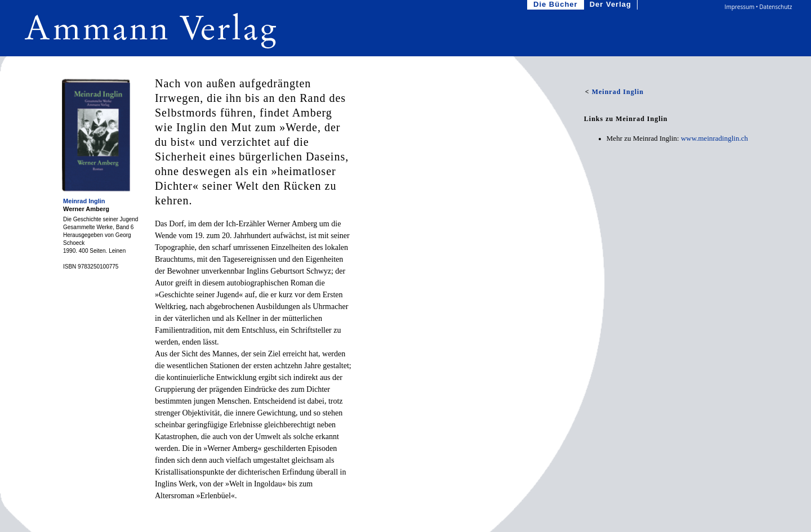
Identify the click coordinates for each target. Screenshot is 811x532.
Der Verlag (612, 5)
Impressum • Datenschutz (759, 7)
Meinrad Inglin (84, 201)
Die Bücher (557, 5)
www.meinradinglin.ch (714, 138)
